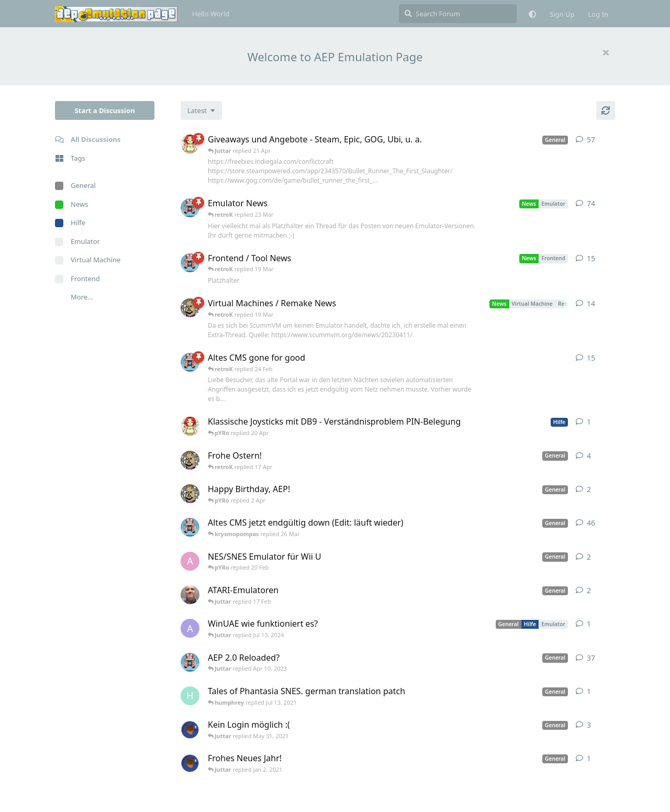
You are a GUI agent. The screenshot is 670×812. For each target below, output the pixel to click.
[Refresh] (606, 110)
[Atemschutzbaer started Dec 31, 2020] (190, 763)
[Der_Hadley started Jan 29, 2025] (190, 595)
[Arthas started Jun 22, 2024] (190, 628)
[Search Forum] (458, 14)
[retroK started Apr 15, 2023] (190, 263)
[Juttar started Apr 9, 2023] (190, 460)
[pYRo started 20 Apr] (190, 426)
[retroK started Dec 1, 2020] (190, 662)
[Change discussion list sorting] (201, 110)
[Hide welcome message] (606, 52)
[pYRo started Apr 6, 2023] (190, 144)
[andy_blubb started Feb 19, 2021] (190, 561)
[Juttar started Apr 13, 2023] (190, 308)
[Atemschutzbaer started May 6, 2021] (190, 729)
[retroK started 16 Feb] (190, 362)
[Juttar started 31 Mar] (190, 494)
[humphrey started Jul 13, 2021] (190, 696)
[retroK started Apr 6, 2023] (190, 208)
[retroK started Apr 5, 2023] (190, 527)
